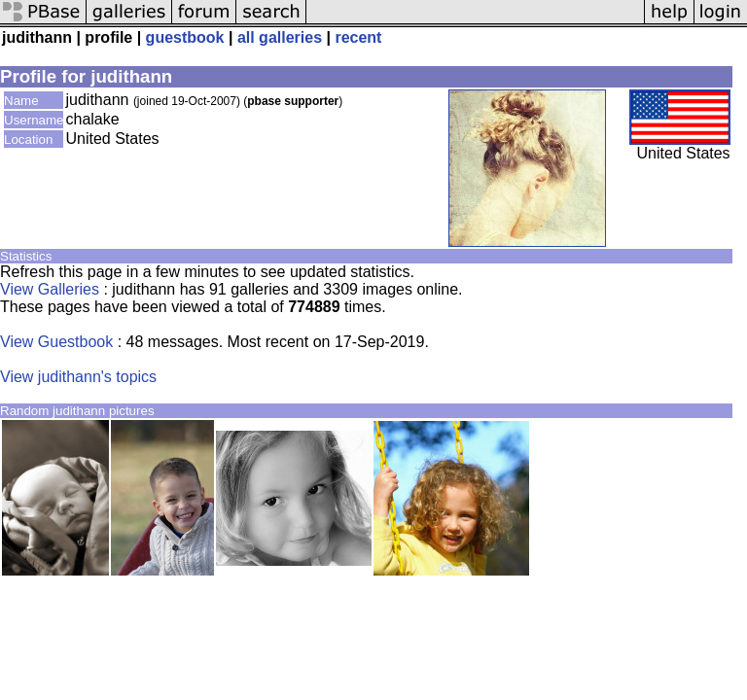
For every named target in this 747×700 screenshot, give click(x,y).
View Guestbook (56, 342)
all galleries (280, 37)
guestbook (185, 37)
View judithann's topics (78, 377)
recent (358, 37)
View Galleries (50, 289)
